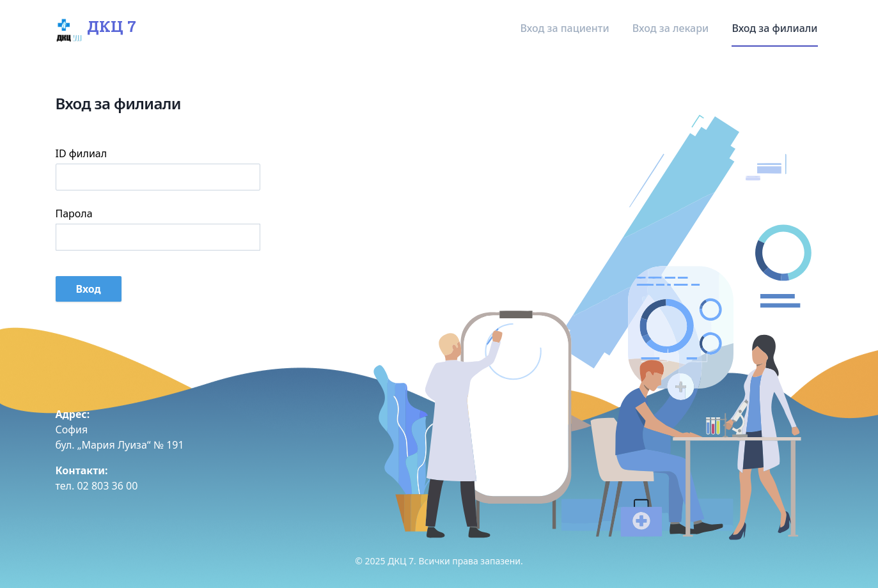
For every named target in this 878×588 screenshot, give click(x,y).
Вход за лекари (672, 28)
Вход (89, 289)
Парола (74, 213)
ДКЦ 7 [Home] (93, 28)
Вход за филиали (774, 28)
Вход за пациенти (566, 28)
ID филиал (82, 153)
